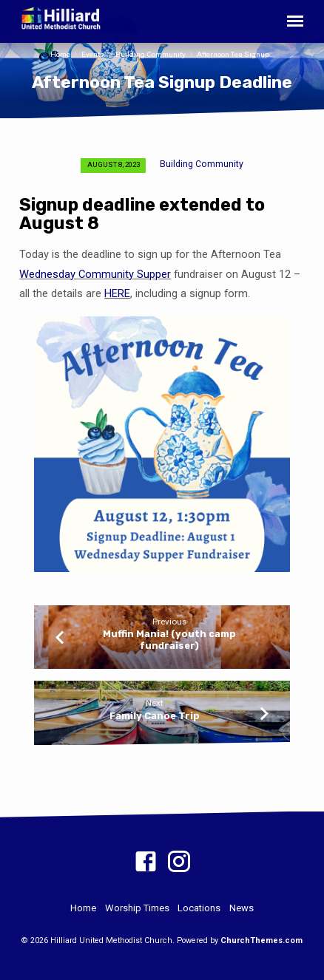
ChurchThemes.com (261, 940)
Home (60, 54)
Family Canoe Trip (155, 716)
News (242, 908)
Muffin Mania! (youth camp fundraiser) (169, 639)
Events (93, 54)
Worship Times (137, 908)
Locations (199, 908)
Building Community (151, 54)
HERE (117, 293)
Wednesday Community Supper (95, 274)
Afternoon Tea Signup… (236, 54)
